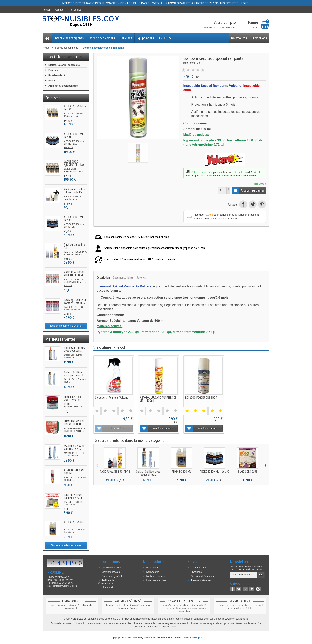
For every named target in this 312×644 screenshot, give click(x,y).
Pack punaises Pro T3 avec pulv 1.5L (75, 191)
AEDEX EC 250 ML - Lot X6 (75, 108)
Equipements (145, 38)
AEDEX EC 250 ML (74, 523)
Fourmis (53, 70)
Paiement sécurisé (201, 580)
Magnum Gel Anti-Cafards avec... (75, 447)
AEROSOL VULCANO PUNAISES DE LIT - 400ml (158, 399)
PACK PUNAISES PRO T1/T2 (115, 472)
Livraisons (196, 572)
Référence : (190, 63)
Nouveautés (239, 38)
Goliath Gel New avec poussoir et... (75, 374)
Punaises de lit (57, 75)
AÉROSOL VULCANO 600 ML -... (75, 472)
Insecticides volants (102, 38)
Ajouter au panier (248, 190)
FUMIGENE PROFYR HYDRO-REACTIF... (74, 423)
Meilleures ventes (156, 576)
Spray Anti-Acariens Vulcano (112, 398)
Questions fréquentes (202, 576)
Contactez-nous (199, 568)
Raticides (126, 38)
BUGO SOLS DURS (248, 472)
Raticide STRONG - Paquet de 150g (75, 496)
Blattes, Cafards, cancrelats (64, 65)
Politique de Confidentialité (106, 582)
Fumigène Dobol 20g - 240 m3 (73, 398)
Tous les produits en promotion (66, 326)
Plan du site (108, 587)
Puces (52, 80)
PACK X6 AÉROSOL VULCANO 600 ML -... (74, 275)
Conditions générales (113, 576)
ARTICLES (165, 38)
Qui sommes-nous (112, 568)
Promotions (259, 38)
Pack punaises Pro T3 (75, 246)
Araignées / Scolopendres (63, 86)
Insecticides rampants (69, 38)
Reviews (141, 278)
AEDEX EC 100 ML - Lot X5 (75, 219)
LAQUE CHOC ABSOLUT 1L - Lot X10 (74, 165)
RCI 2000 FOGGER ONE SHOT (201, 398)
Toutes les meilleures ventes (66, 545)
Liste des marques (156, 580)
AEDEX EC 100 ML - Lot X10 (75, 136)
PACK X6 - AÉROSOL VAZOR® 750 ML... (75, 301)
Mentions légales (111, 572)
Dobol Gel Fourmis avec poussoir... (74, 349)
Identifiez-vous (228, 28)
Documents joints (123, 278)
